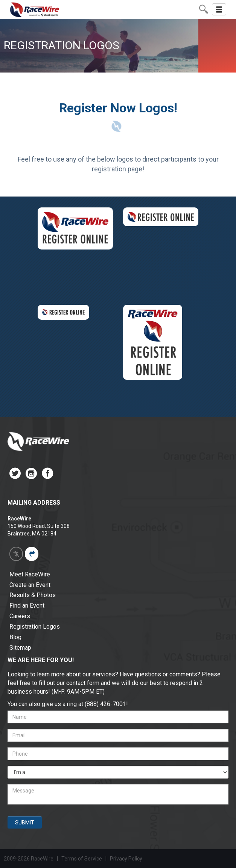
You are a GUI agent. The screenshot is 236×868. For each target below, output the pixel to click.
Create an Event (30, 585)
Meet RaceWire (30, 574)
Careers (20, 616)
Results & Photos (33, 595)
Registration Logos (35, 627)
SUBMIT (25, 823)
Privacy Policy (127, 859)
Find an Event (27, 606)
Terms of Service (82, 859)
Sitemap (20, 648)
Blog (15, 637)
